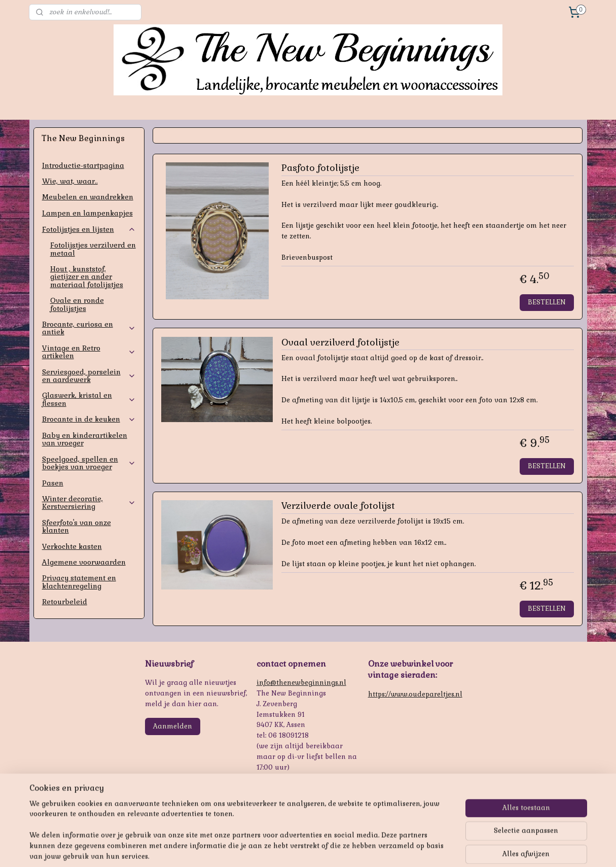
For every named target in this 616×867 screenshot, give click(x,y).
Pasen (53, 483)
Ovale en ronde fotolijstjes (77, 304)
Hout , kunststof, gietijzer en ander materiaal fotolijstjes (87, 277)
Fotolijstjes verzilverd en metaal (93, 249)
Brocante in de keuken (89, 419)
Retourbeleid (65, 602)
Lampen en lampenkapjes (87, 213)
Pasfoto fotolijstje (320, 168)
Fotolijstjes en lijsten (89, 229)
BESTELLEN (547, 302)
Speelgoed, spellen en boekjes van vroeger (89, 463)
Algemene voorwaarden (84, 562)
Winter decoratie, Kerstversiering (89, 502)
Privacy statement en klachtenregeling (79, 582)
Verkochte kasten (72, 546)
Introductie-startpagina (83, 165)
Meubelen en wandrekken (88, 197)
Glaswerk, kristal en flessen (89, 399)
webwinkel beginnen (340, 848)
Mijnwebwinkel (424, 848)
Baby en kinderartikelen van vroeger (85, 439)
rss (304, 848)
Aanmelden (173, 726)
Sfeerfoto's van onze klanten (77, 526)
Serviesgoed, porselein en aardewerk (89, 376)
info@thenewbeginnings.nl (301, 683)
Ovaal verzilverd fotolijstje (340, 342)
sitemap (284, 848)
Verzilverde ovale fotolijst (338, 506)
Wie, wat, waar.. (70, 181)
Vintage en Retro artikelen (89, 352)
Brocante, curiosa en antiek (89, 328)
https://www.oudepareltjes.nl (415, 694)
